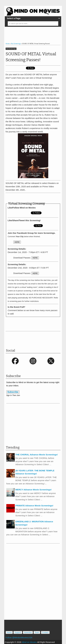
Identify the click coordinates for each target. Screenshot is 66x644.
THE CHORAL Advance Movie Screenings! (37, 455)
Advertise (28, 632)
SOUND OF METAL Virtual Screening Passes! (31, 57)
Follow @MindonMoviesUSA (19, 637)
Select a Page (14, 18)
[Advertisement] (36, 32)
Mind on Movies (29, 642)
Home (9, 632)
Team (37, 632)
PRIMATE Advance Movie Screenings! (34, 506)
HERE (17, 242)
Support (18, 632)
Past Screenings (11, 49)
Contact (45, 632)
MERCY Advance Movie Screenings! (34, 490)
